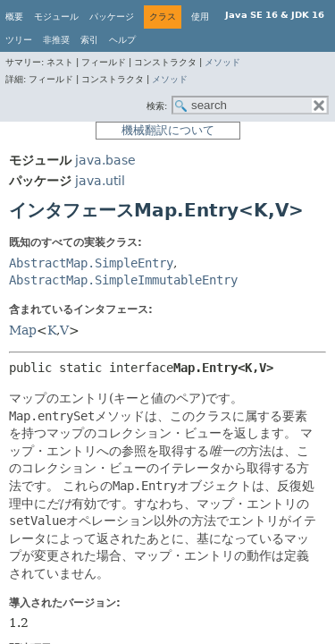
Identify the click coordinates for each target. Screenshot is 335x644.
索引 (89, 40)
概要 (14, 17)
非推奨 (56, 40)
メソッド (222, 62)
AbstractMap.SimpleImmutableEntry (123, 280)
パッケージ (112, 17)
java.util (100, 181)
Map (23, 330)
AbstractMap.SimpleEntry (91, 263)
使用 (200, 17)
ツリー (19, 40)
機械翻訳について (168, 130)
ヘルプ (122, 40)
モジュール (56, 17)
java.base (105, 160)
